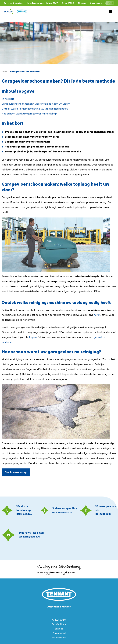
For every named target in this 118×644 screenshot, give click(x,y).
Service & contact (14, 3)
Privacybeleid (59, 638)
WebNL (59, 624)
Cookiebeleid (59, 633)
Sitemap (59, 629)
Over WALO (68, 3)
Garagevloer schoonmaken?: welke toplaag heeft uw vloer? (36, 104)
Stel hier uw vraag (16, 472)
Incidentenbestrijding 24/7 (43, 3)
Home (5, 72)
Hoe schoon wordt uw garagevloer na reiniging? (29, 114)
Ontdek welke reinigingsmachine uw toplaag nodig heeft (35, 109)
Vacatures (96, 3)
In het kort (8, 99)
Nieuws (82, 3)
